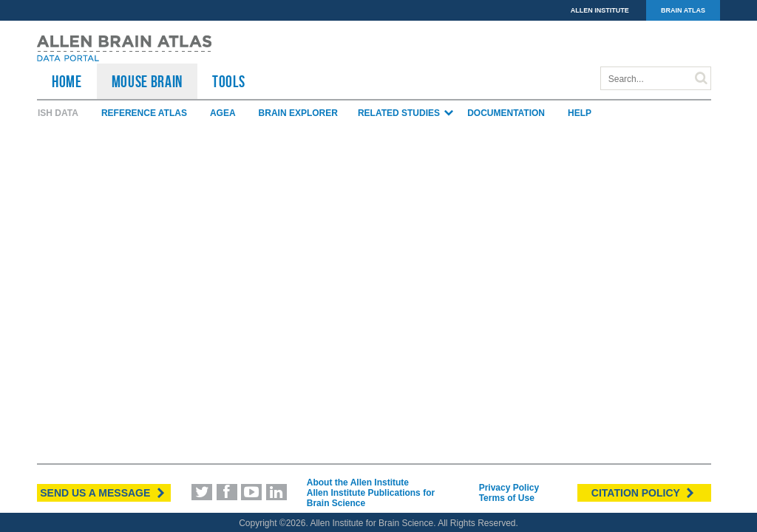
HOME (67, 81)
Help (580, 113)
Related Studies (406, 113)
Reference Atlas (144, 113)
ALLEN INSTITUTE (600, 10)
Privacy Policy (509, 488)
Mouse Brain (147, 81)
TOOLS (228, 81)
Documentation (506, 113)
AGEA (223, 113)
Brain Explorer (298, 113)
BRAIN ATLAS (683, 10)
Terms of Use (507, 498)
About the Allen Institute (358, 482)
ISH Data (58, 113)
